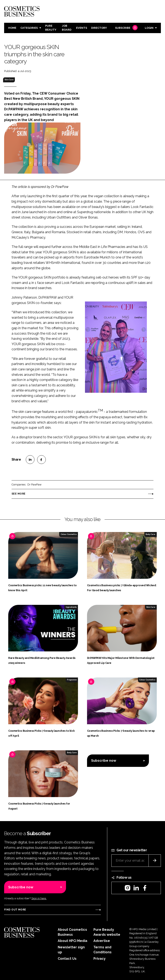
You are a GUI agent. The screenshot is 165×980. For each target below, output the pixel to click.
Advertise (102, 941)
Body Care (150, 534)
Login (149, 28)
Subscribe (126, 28)
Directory (99, 28)
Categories (29, 28)
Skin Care (9, 80)
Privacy (100, 959)
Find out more (15, 910)
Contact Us (67, 959)
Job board (67, 28)
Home (12, 28)
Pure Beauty (51, 28)
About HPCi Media (72, 941)
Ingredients (71, 607)
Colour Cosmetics (69, 534)
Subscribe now (104, 761)
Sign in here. (39, 898)
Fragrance (72, 680)
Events (82, 28)
